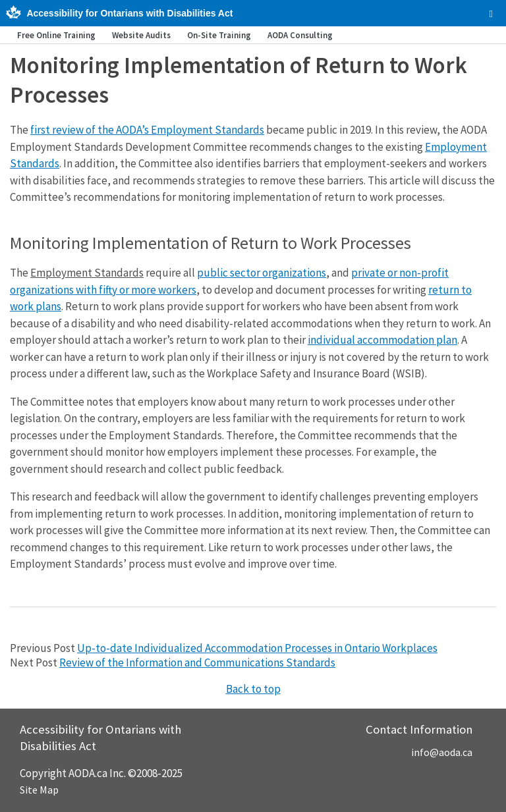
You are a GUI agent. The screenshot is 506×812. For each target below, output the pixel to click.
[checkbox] (491, 14)
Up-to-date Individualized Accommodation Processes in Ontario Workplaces (257, 648)
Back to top (253, 689)
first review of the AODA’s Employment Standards (147, 130)
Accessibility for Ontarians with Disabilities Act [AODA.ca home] (129, 13)
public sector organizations (262, 273)
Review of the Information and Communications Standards (197, 663)
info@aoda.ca (442, 752)
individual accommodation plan (382, 340)
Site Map (39, 790)
